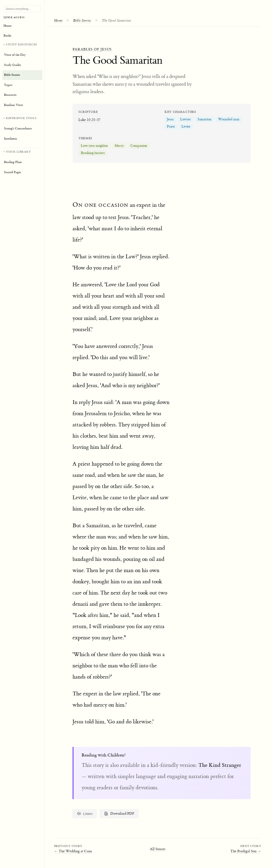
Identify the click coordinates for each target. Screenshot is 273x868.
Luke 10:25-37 (89, 120)
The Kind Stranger (220, 765)
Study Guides (13, 65)
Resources (10, 95)
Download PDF (119, 814)
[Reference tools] (22, 129)
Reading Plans (13, 162)
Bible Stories (82, 20)
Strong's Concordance (18, 128)
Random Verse (13, 105)
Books (7, 36)
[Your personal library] (22, 163)
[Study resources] (22, 76)
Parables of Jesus (92, 49)
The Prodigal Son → (246, 851)
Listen (85, 814)
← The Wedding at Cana (73, 851)
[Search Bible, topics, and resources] (22, 9)
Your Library (18, 152)
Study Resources (22, 44)
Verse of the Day (15, 55)
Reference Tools (21, 118)
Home (58, 20)
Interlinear (11, 139)
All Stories (158, 849)
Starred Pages (13, 172)
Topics (8, 85)
